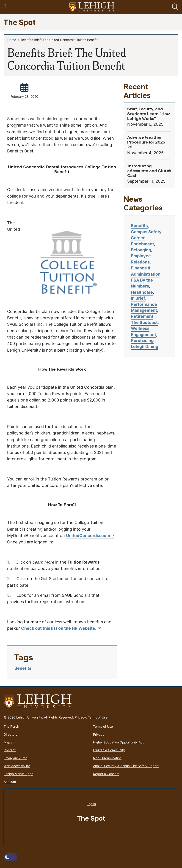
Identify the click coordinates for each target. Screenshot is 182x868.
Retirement (142, 316)
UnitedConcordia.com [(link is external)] (90, 536)
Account (10, 782)
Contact (10, 750)
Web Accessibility (17, 766)
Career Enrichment (142, 241)
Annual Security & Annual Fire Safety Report (126, 766)
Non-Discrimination (107, 758)
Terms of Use (98, 717)
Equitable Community (109, 750)
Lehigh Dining (145, 346)
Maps (8, 742)
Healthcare (142, 292)
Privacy (80, 717)
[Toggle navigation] (8, 7)
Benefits (23, 668)
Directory (11, 734)
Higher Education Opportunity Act (118, 742)
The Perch (11, 726)
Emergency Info (15, 758)
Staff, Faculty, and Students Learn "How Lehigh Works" (149, 114)
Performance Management (144, 307)
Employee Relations (141, 259)
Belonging (141, 250)
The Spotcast (144, 322)
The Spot (19, 22)
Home (12, 40)
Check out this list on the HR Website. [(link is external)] (61, 628)
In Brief (138, 298)
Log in (91, 804)
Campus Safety (146, 232)
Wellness (140, 328)
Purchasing (142, 340)
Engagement (143, 335)
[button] (174, 7)
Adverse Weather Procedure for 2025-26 (147, 142)
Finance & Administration (146, 271)
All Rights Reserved (58, 717)
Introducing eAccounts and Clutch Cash (149, 171)
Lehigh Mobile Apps (18, 774)
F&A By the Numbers (142, 283)
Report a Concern (106, 774)
